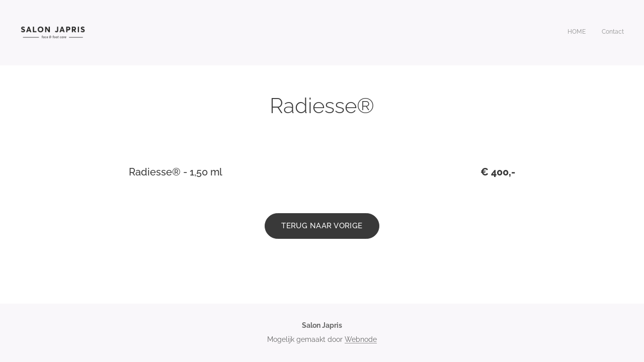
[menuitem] (611, 33)
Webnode (361, 339)
